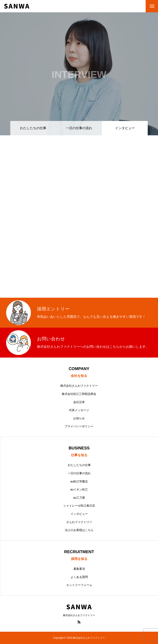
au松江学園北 (79, 481)
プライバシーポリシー (79, 426)
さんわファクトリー (79, 522)
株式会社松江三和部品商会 (79, 394)
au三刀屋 (79, 498)
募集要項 (79, 569)
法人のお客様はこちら (79, 530)
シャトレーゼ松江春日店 (79, 506)
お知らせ (79, 418)
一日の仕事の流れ (79, 128)
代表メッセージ (79, 410)
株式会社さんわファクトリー (79, 386)
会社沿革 (79, 402)
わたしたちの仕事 (33, 128)
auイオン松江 (79, 489)
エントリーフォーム (79, 585)
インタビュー (79, 514)
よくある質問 (79, 577)
